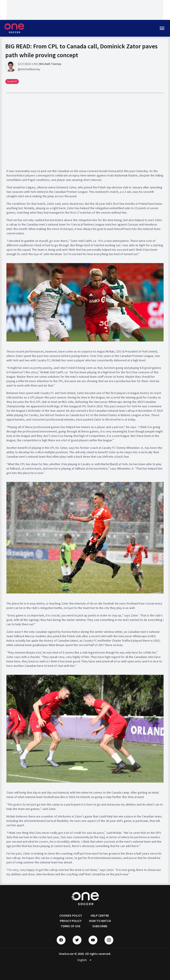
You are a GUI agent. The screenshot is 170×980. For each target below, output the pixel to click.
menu (162, 28)
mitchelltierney (30, 69)
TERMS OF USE (71, 926)
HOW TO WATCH (100, 921)
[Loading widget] (85, 10)
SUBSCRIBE (100, 926)
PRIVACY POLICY (71, 921)
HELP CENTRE (100, 916)
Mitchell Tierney (50, 64)
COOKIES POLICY (71, 916)
